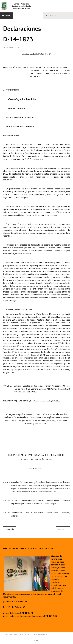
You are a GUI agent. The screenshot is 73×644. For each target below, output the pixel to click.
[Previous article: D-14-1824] (10, 529)
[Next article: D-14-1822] (63, 529)
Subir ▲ (37, 641)
